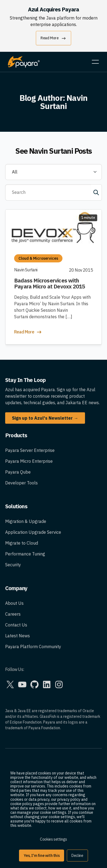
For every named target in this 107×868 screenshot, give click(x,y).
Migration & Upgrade (26, 521)
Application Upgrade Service (33, 532)
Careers (13, 614)
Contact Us (16, 625)
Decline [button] (77, 856)
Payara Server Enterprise (30, 450)
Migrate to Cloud (22, 543)
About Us (14, 603)
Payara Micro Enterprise (29, 461)
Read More (53, 38)
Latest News (18, 636)
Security (13, 565)
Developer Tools (21, 483)
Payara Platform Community (33, 647)
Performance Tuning (25, 554)
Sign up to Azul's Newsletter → (45, 418)
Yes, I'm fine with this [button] (42, 856)
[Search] (48, 192)
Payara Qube (18, 472)
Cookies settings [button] (53, 839)
